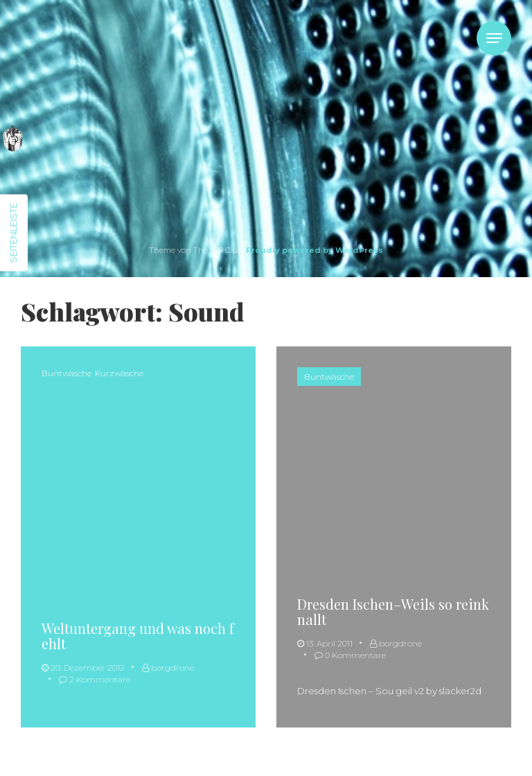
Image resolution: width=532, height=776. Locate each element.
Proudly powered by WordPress (314, 250)
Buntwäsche (66, 373)
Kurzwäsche (119, 373)
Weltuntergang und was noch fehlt (138, 636)
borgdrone (168, 668)
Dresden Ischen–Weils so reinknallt (393, 611)
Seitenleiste (13, 233)
